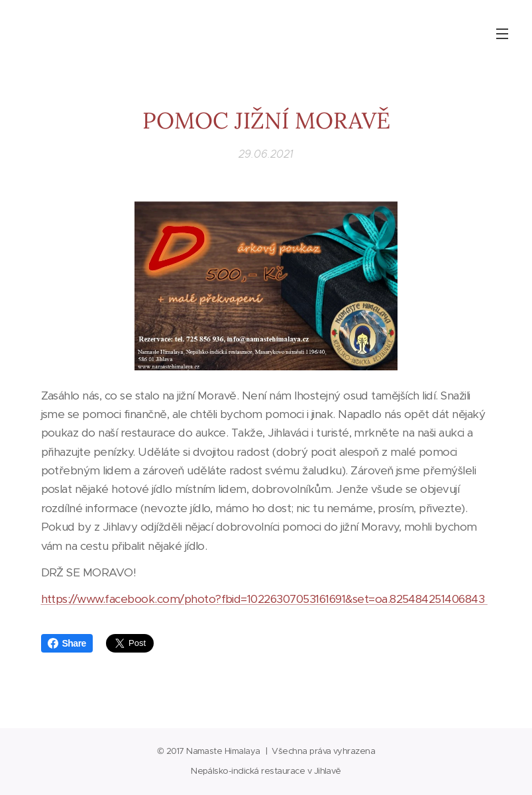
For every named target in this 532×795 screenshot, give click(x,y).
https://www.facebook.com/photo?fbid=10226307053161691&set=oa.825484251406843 (264, 599)
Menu (502, 34)
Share (67, 643)
